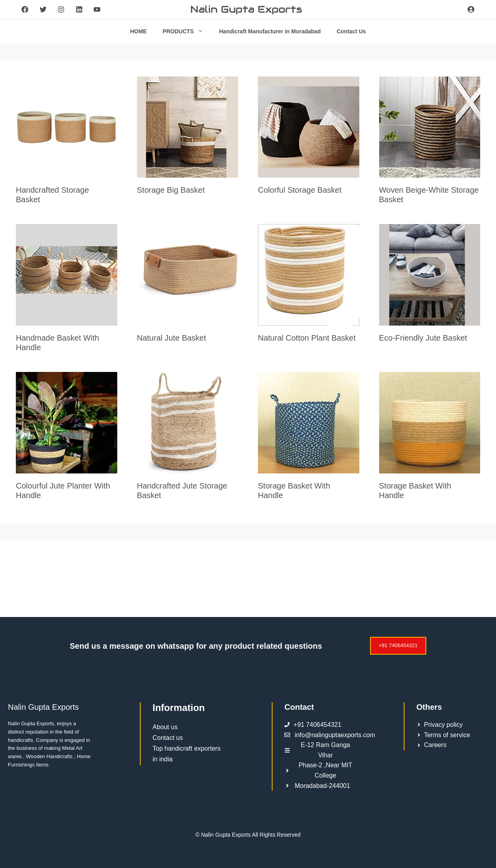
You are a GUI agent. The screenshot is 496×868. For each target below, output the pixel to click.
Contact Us (351, 31)
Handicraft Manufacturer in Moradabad (270, 31)
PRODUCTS (187, 31)
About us (165, 727)
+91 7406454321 (398, 645)
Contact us (168, 738)
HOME (138, 31)
